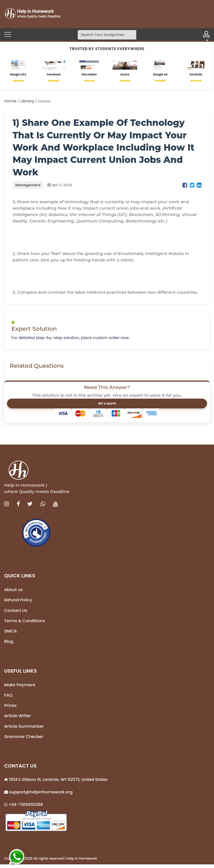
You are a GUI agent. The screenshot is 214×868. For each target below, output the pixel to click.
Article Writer (18, 718)
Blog (9, 643)
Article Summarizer (25, 729)
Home (11, 101)
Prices (11, 708)
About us (14, 590)
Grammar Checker (24, 739)
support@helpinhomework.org (41, 795)
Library (28, 101)
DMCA (11, 632)
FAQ (8, 697)
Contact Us (16, 611)
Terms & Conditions (25, 622)
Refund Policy (19, 601)
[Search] (107, 35)
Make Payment (20, 686)
